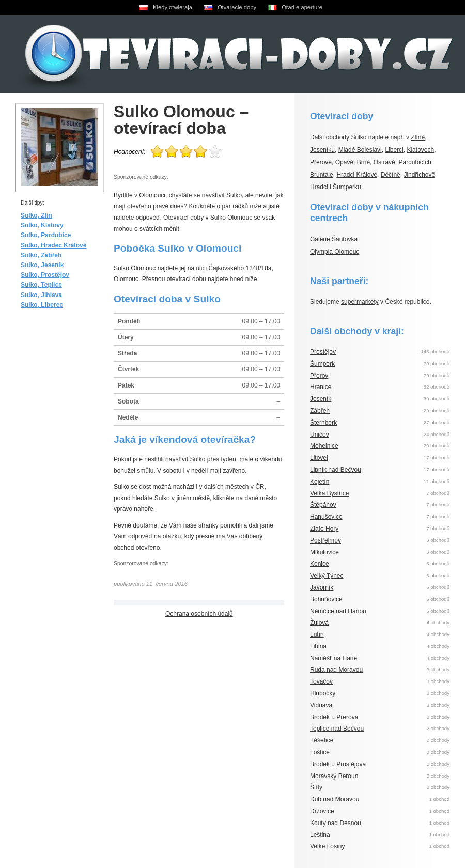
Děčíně (391, 175)
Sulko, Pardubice (46, 235)
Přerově (321, 162)
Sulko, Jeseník (42, 265)
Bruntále (322, 175)
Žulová (319, 623)
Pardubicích (415, 162)
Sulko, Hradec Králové (53, 245)
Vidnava (321, 705)
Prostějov (323, 352)
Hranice (321, 387)
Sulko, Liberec (42, 305)
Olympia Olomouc (335, 252)
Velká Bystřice (329, 493)
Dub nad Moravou (335, 799)
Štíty (316, 787)
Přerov (319, 376)
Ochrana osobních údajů (199, 614)
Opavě (344, 162)
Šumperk (322, 364)
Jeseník (321, 399)
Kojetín (320, 482)
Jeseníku (322, 150)
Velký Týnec (327, 576)
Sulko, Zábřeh (41, 255)
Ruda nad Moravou (336, 670)
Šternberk (323, 423)
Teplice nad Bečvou (337, 729)
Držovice (322, 811)
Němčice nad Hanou (338, 611)
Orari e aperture (302, 7)
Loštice (320, 752)
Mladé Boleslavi (360, 150)
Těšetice (322, 740)
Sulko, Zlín (36, 215)
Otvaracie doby (237, 7)
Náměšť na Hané (334, 658)
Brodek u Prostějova (338, 764)
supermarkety (360, 302)
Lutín (317, 634)
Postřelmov (326, 540)
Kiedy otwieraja (173, 7)
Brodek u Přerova (334, 717)
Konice (320, 564)
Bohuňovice (326, 599)
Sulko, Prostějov (45, 275)
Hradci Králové (357, 175)
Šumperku (347, 187)
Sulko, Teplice (41, 285)
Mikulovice (324, 552)
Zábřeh (320, 411)
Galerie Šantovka (334, 239)
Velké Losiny (327, 846)
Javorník (322, 587)
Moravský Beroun (334, 776)
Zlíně (418, 137)
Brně (363, 162)
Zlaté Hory (324, 529)
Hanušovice (326, 517)
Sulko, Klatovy (42, 225)
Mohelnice (324, 446)
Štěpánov (323, 505)
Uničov (320, 435)
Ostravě (384, 162)
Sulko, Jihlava (41, 295)
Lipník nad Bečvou (336, 470)
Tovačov (321, 681)
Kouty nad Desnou (336, 823)
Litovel (319, 458)
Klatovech (420, 150)
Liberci (394, 150)
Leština (320, 835)
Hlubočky (323, 693)
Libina (318, 646)
